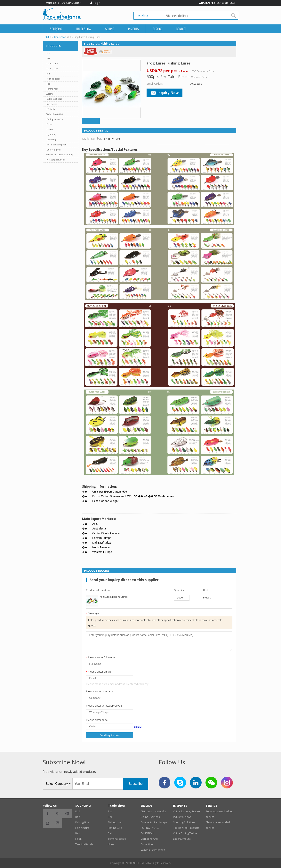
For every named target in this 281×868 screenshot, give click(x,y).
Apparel (50, 94)
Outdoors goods (53, 150)
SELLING (110, 29)
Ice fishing (51, 140)
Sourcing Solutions (184, 822)
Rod (48, 53)
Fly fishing (51, 134)
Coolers (50, 129)
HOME (46, 37)
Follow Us (50, 805)
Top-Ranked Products (186, 828)
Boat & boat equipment (57, 145)
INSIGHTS (133, 29)
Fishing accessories (55, 119)
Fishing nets (52, 89)
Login (97, 3)
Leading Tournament (153, 850)
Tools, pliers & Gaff (55, 114)
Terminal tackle (53, 79)
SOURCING (56, 29)
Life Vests (51, 109)
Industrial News (182, 817)
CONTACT (181, 29)
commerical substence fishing (60, 155)
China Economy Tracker (187, 811)
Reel (48, 58)
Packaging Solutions (56, 160)
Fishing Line (52, 64)
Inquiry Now (165, 93)
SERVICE (157, 29)
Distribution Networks (153, 811)
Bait (48, 74)
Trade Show (84, 29)
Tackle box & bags (54, 99)
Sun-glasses (52, 104)
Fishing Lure (52, 69)
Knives (49, 124)
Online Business (150, 817)
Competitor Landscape (154, 822)
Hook (49, 84)
